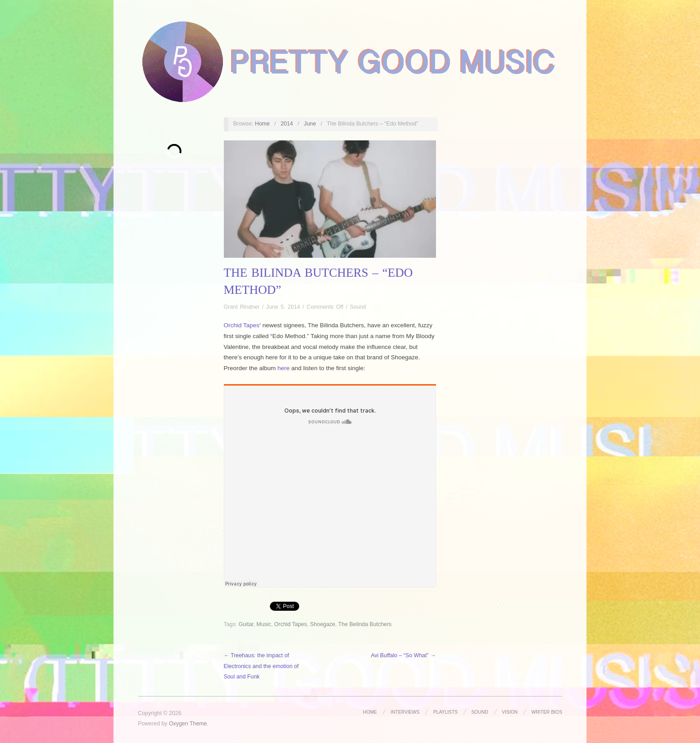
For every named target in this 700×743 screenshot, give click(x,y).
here (284, 368)
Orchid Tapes (242, 325)
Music (264, 624)
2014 (287, 124)
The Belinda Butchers (365, 624)
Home (262, 124)
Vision (510, 712)
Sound (358, 307)
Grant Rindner (242, 307)
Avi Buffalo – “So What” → (403, 655)
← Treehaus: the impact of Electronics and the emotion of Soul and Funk (261, 666)
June (310, 124)
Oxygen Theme (188, 724)
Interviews (405, 712)
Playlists (445, 712)
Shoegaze (323, 624)
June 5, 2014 (283, 307)
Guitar (246, 624)
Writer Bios (547, 712)
